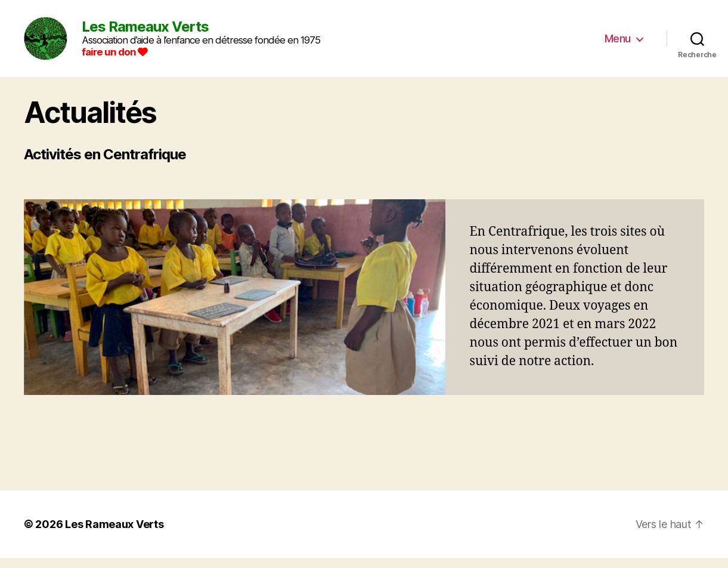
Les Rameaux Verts (114, 534)
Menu (618, 43)
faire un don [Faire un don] (125, 57)
